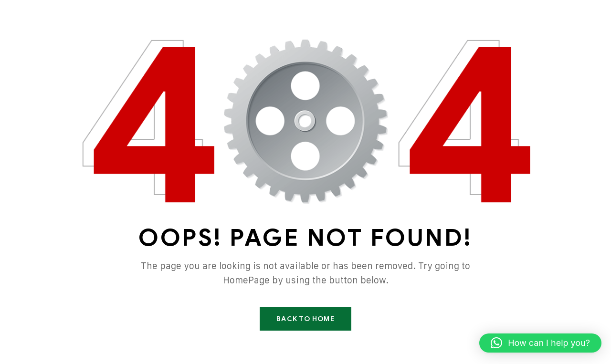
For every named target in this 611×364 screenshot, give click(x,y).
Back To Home (305, 319)
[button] (540, 343)
